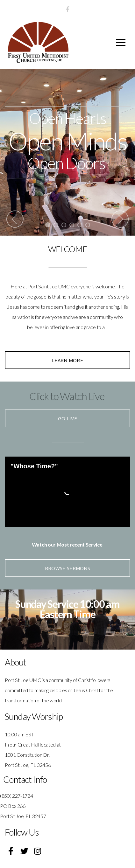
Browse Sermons (67, 568)
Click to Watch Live (67, 396)
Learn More (67, 360)
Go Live (67, 418)
